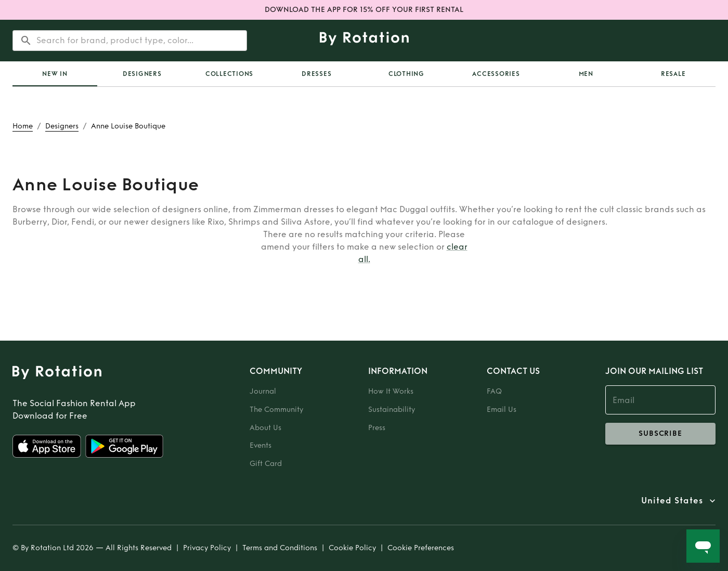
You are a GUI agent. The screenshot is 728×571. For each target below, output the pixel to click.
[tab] (55, 74)
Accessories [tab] (496, 74)
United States (672, 501)
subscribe (660, 434)
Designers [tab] (142, 74)
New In (55, 74)
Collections (229, 74)
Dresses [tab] (316, 74)
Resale (673, 74)
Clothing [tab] (406, 74)
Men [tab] (586, 74)
